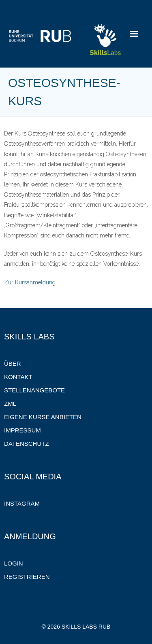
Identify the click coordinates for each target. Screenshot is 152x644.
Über (13, 363)
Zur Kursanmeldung (30, 282)
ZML (10, 404)
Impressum (22, 430)
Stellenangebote (34, 390)
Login (14, 563)
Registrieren (27, 577)
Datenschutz (27, 444)
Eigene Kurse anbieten (43, 417)
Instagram (22, 503)
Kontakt (18, 377)
